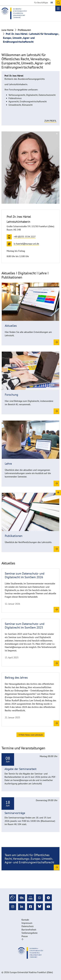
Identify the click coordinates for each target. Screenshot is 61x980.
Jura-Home (7, 30)
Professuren (24, 30)
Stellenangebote (29, 933)
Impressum (27, 923)
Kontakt (25, 920)
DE (52, 3)
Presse (25, 936)
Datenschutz (28, 926)
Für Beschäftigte (41, 3)
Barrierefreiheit (29, 930)
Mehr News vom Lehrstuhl (30, 735)
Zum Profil (50, 121)
